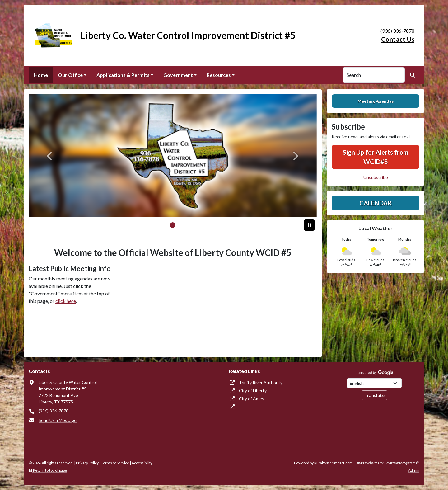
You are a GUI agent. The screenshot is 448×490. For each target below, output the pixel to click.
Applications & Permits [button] (123, 75)
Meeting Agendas (376, 101)
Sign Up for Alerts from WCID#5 (376, 157)
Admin (414, 470)
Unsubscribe (376, 177)
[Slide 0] (173, 225)
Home (41, 75)
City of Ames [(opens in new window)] (252, 399)
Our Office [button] (70, 75)
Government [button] (178, 75)
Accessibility (142, 463)
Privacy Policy (87, 463)
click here (66, 301)
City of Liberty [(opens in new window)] (253, 391)
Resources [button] (219, 75)
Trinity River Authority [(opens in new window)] (261, 382)
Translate (374, 395)
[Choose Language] (374, 383)
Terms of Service (115, 463)
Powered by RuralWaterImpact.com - (357, 463)
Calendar (376, 203)
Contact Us (398, 39)
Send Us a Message (58, 420)
